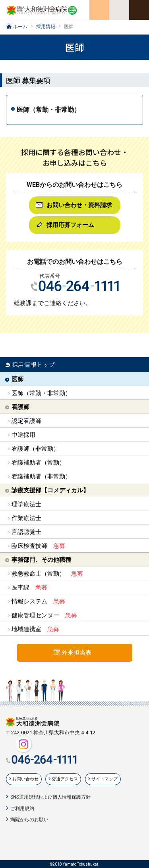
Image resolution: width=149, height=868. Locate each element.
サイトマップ (104, 779)
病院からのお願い (29, 820)
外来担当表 (76, 653)
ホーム (20, 27)
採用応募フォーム (70, 225)
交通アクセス (65, 779)
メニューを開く (139, 10)
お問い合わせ (25, 779)
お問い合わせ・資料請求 (79, 205)
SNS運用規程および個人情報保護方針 (50, 797)
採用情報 (46, 27)
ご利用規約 (22, 808)
